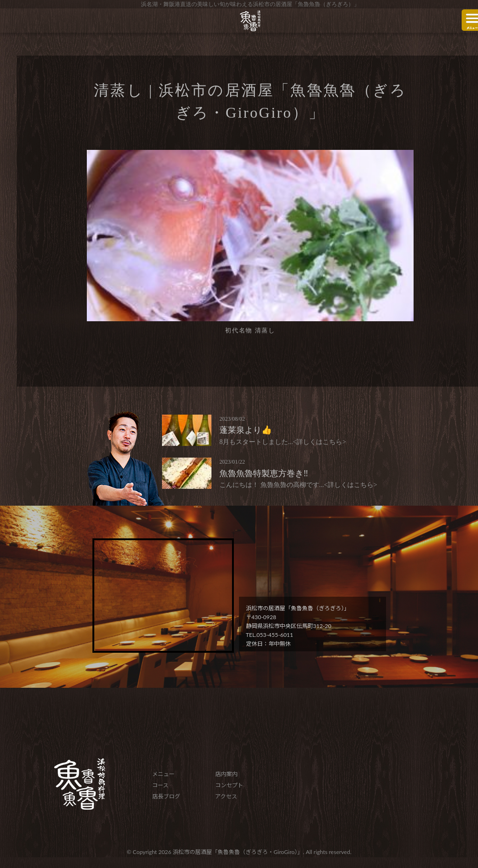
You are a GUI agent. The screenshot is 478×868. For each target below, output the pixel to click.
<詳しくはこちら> (320, 442)
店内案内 (226, 774)
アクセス (226, 796)
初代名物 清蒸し (250, 330)
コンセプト (229, 785)
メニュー (163, 774)
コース (160, 785)
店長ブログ (166, 796)
